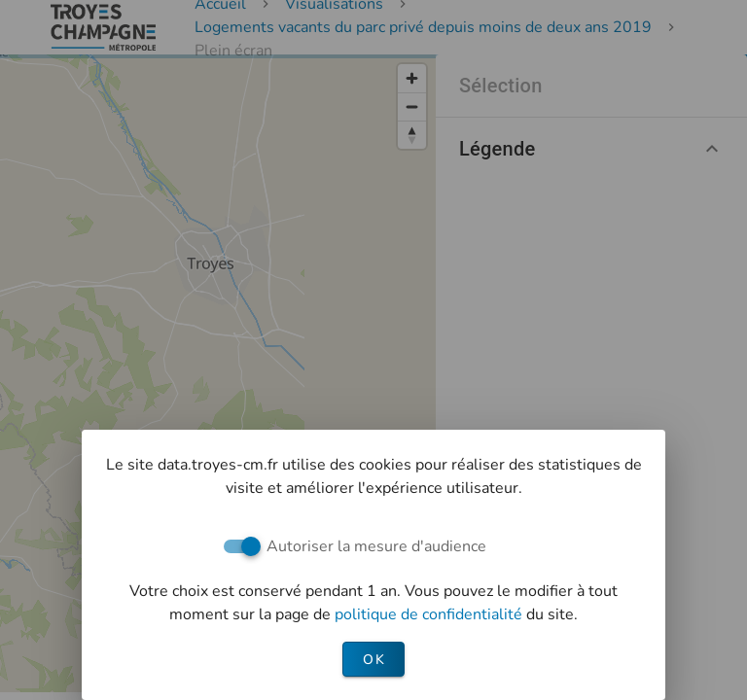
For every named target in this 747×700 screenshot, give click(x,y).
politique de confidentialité (430, 614)
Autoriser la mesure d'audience (376, 546)
